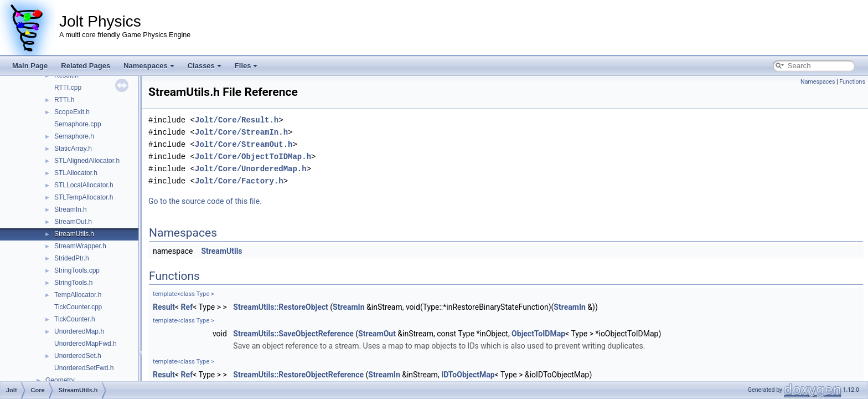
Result (164, 307)
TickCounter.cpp (78, 307)
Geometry (60, 380)
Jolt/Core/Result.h (237, 120)
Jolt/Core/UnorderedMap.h (251, 169)
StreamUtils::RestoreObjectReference (298, 375)
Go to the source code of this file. (205, 201)
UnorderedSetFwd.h (84, 368)
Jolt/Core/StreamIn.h (241, 132)
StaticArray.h (73, 149)
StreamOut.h (73, 222)
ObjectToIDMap (538, 334)
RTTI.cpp (68, 88)
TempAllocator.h (78, 295)
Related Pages (86, 66)
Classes (205, 66)
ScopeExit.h (72, 112)
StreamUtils (221, 251)
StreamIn (348, 307)
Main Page (30, 66)
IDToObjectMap (468, 375)
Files (246, 66)
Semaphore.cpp (78, 124)
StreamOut (377, 334)
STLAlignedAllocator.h (87, 161)
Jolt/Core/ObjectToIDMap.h (253, 157)
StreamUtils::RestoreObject (281, 307)
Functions (852, 82)
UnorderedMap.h (79, 331)
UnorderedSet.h (78, 356)
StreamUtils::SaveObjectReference (293, 334)
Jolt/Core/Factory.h (239, 181)
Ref (187, 307)
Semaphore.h (74, 136)
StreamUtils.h (74, 234)
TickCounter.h (75, 319)
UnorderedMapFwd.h (86, 344)
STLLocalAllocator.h (84, 185)
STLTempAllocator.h (84, 197)
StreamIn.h (71, 209)
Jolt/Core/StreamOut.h (244, 144)
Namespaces (149, 66)
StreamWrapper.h (80, 246)
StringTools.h (73, 283)
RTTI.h (64, 100)
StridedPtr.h (72, 258)
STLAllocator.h (76, 173)
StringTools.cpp (77, 270)
